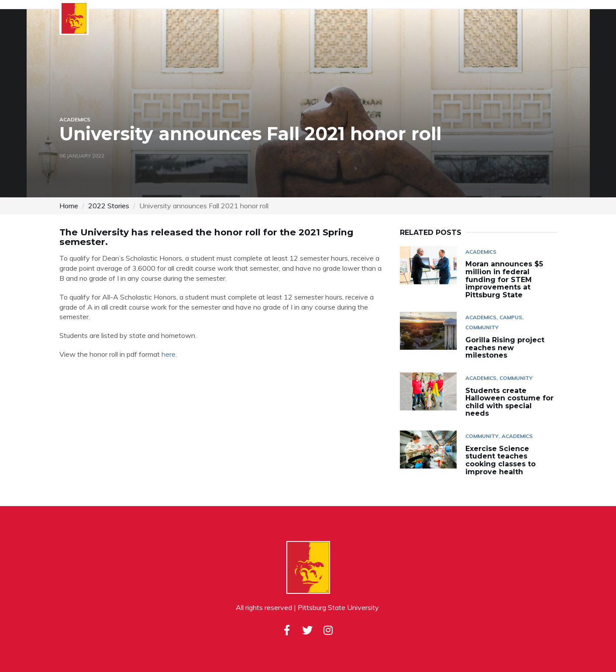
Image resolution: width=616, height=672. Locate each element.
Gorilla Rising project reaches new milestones (505, 348)
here (169, 354)
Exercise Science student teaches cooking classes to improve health (501, 460)
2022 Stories (109, 206)
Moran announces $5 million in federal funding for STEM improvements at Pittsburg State (504, 279)
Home (69, 206)
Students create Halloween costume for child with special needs (509, 402)
